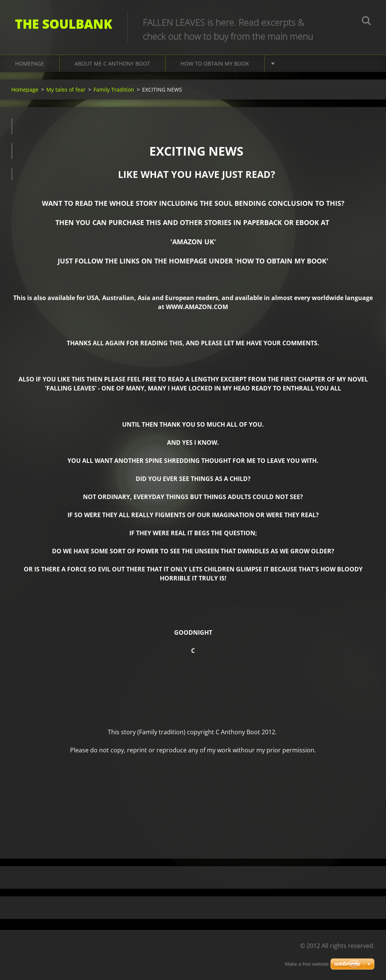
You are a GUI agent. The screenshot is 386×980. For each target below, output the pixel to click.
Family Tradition (114, 90)
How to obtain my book (215, 64)
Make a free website (307, 964)
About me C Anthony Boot (112, 64)
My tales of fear (66, 90)
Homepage (30, 64)
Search (366, 22)
